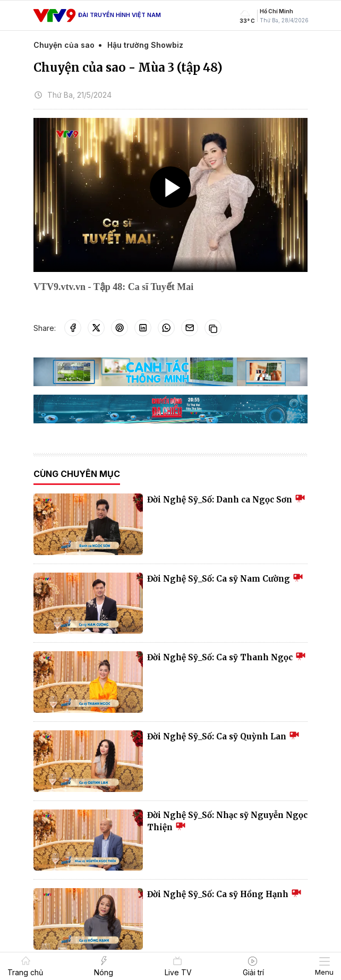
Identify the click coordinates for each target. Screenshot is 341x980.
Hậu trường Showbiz (145, 45)
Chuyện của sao (64, 45)
